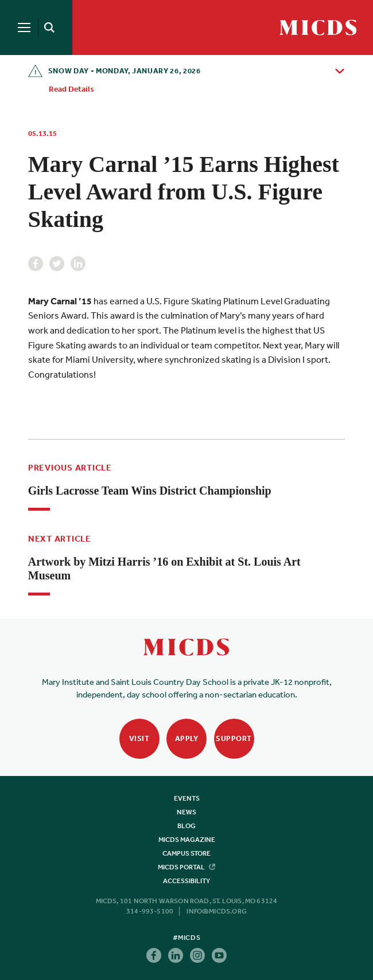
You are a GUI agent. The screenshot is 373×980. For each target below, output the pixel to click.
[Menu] (24, 28)
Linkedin (78, 264)
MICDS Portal (187, 867)
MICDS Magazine (187, 840)
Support (234, 738)
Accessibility (187, 881)
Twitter (57, 264)
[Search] (47, 28)
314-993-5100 (150, 911)
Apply (187, 738)
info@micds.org (217, 911)
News (187, 812)
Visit (139, 738)
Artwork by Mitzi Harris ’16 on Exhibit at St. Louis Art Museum (164, 569)
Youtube (219, 955)
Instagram (197, 955)
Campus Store (187, 853)
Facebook (36, 264)
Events (187, 798)
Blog (187, 826)
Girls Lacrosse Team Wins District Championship (150, 491)
